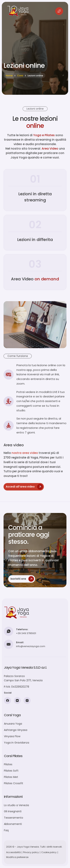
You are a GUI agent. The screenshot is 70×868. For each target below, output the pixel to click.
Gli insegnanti (13, 811)
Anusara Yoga (13, 724)
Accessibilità (13, 852)
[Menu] (59, 11)
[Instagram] (27, 701)
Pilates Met (11, 777)
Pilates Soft (11, 771)
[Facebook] (7, 701)
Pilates (8, 764)
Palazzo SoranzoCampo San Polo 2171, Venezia (23, 678)
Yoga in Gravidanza (17, 743)
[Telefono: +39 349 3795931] (9, 631)
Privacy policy (31, 852)
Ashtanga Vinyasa (16, 730)
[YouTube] (17, 701)
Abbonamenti (13, 824)
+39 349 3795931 (26, 633)
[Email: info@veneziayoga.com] (9, 644)
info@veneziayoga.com (31, 646)
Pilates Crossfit (14, 783)
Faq (6, 830)
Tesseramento (14, 818)
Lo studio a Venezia (16, 805)
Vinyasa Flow (12, 736)
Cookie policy (49, 852)
